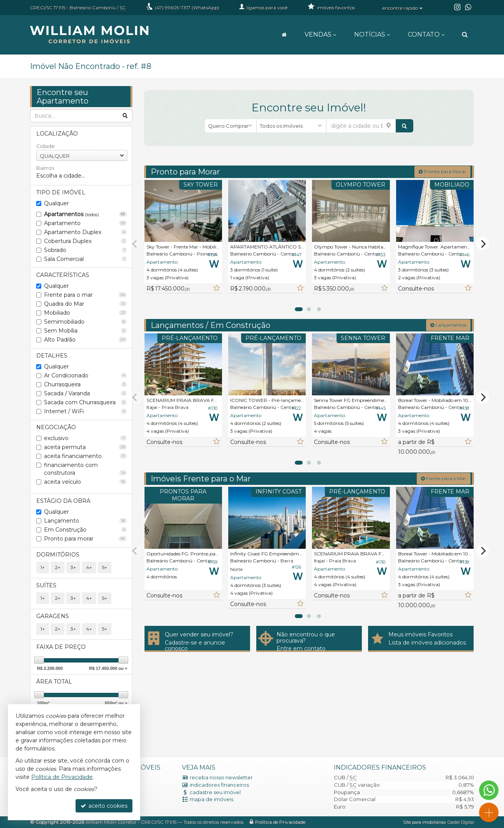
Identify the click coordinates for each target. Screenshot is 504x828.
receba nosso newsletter (221, 777)
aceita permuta (85, 447)
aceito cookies (104, 806)
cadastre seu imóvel (215, 792)
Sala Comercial (85, 259)
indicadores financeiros (219, 785)
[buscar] (404, 126)
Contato (426, 34)
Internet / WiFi (85, 411)
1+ (43, 567)
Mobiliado (85, 313)
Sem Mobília (85, 331)
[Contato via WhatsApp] (489, 790)
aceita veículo (85, 482)
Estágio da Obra (63, 501)
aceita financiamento (85, 456)
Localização (57, 134)
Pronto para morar (85, 539)
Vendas (320, 34)
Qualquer (56, 203)
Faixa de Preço (61, 647)
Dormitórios (58, 555)
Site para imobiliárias (424, 822)
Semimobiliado (85, 322)
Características (63, 275)
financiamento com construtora (85, 469)
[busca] (465, 35)
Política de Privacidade (280, 822)
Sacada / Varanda (85, 393)
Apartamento (85, 223)
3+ (73, 567)
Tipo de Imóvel (61, 192)
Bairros (45, 168)
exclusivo (85, 438)
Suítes (46, 585)
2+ (58, 567)
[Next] (483, 244)
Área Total (54, 682)
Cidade (46, 146)
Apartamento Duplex (85, 232)
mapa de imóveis (211, 799)
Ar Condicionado (85, 375)
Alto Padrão (85, 340)
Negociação (56, 427)
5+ (105, 567)
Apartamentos (85, 214)
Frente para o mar (85, 295)
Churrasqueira (85, 384)
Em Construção (85, 530)
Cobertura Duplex (85, 241)
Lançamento (85, 521)
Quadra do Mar (85, 304)
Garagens (53, 616)
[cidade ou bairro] (361, 126)
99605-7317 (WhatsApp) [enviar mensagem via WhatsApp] (187, 8)
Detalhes (52, 356)
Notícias (372, 34)
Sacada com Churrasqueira (85, 402)
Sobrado (85, 250)
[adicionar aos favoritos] (216, 288)
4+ (89, 567)
